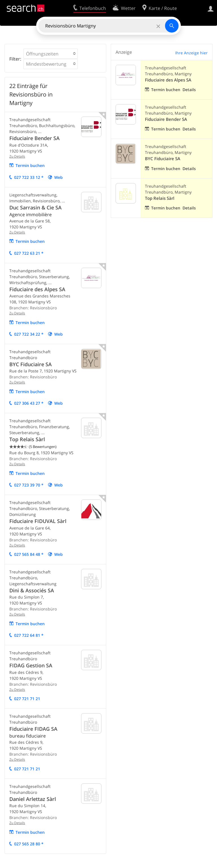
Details (189, 90)
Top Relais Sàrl (27, 439)
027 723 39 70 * (29, 485)
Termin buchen (30, 165)
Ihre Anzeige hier (191, 53)
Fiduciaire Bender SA (34, 138)
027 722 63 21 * (29, 253)
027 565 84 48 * (29, 554)
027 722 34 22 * (29, 334)
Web (58, 177)
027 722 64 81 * (29, 635)
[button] (51, 54)
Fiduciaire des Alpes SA (37, 289)
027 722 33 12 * (29, 177)
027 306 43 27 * (29, 403)
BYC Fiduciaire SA (31, 364)
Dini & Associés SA (32, 590)
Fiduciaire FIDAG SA (33, 729)
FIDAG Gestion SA (31, 665)
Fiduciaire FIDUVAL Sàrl (38, 521)
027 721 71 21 (27, 699)
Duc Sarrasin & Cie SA (35, 207)
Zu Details (17, 156)
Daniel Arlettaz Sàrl (33, 799)
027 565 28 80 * (29, 844)
